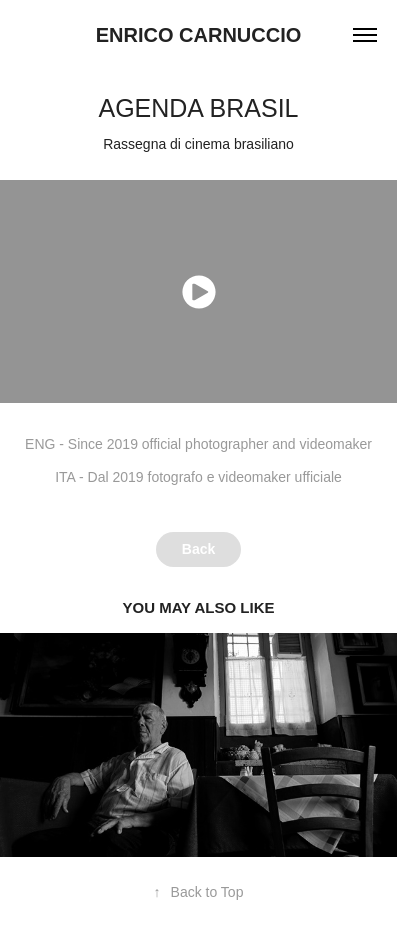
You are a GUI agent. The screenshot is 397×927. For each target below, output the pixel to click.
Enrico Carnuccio (199, 35)
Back (198, 549)
